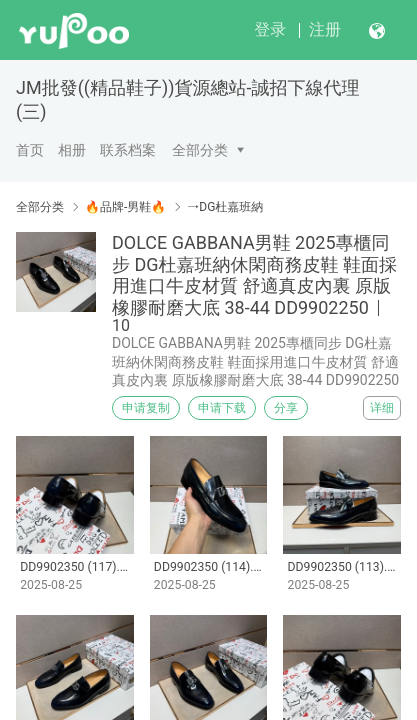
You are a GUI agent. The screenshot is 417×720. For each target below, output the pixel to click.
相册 (72, 150)
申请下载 (222, 408)
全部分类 (200, 150)
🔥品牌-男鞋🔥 (125, 207)
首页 (30, 150)
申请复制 (146, 408)
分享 (286, 408)
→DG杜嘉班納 (225, 207)
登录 (270, 29)
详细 (382, 408)
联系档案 (128, 150)
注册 (325, 29)
